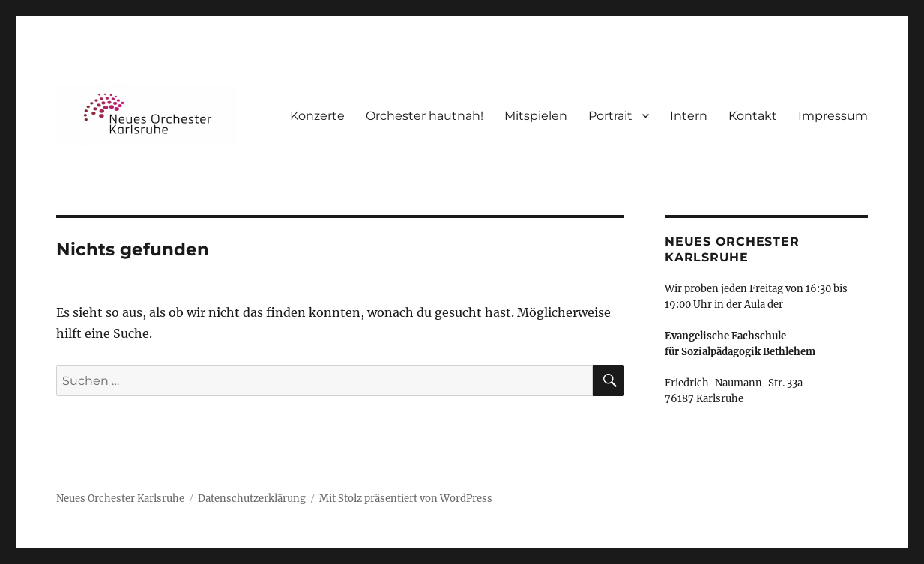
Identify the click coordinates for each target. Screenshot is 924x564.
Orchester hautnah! (425, 116)
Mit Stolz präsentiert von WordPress (406, 498)
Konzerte (317, 116)
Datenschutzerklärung (252, 498)
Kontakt (753, 116)
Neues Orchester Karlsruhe (120, 498)
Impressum (833, 116)
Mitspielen (536, 116)
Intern (689, 116)
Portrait (610, 116)
